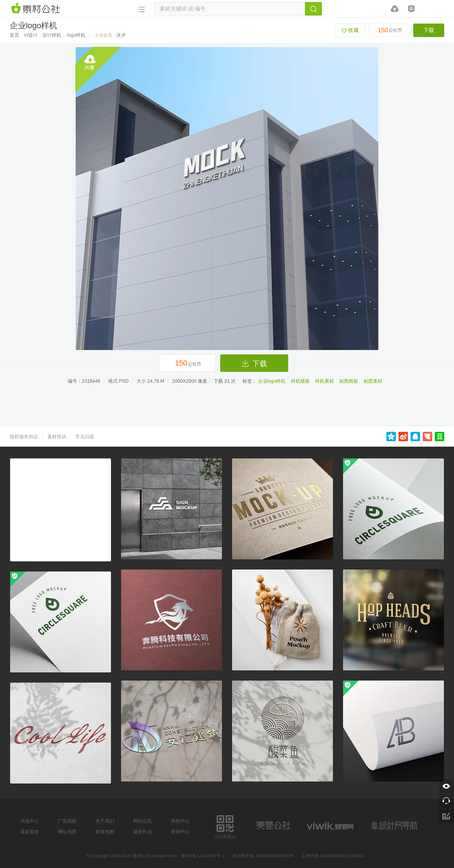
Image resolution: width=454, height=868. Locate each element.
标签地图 (105, 832)
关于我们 (105, 821)
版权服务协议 (24, 437)
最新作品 (143, 832)
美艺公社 (273, 826)
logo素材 (331, 826)
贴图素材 (373, 381)
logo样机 (76, 35)
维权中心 (180, 821)
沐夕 (121, 35)
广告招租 (67, 821)
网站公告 (143, 821)
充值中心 (30, 821)
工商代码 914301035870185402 (333, 856)
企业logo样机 (272, 381)
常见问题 (85, 437)
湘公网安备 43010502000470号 (263, 856)
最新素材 (30, 832)
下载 (429, 30)
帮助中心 (180, 832)
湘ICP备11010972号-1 (202, 856)
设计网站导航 (395, 826)
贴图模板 (349, 381)
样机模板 (300, 381)
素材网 (37, 8)
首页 (14, 35)
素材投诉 (57, 437)
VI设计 (31, 35)
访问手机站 (225, 826)
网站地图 (67, 832)
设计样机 (52, 35)
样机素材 (325, 381)
